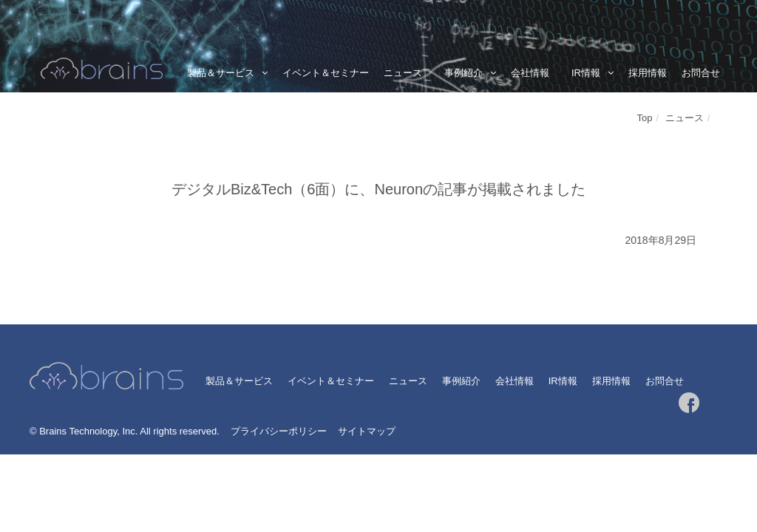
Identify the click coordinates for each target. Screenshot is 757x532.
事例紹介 (464, 73)
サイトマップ (367, 431)
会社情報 (530, 73)
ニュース (403, 73)
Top (645, 118)
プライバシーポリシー (279, 431)
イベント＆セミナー (326, 73)
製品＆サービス (221, 73)
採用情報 (648, 73)
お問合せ (701, 73)
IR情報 (586, 73)
